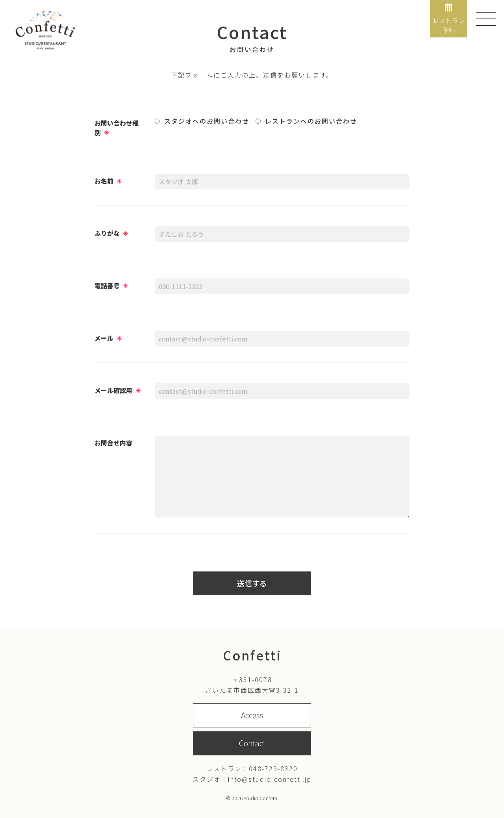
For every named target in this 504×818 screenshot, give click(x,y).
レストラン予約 (448, 19)
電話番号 (111, 286)
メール (108, 338)
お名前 (108, 181)
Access (252, 715)
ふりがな (111, 233)
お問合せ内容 (113, 443)
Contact (252, 743)
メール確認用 (118, 390)
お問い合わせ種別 (117, 128)
